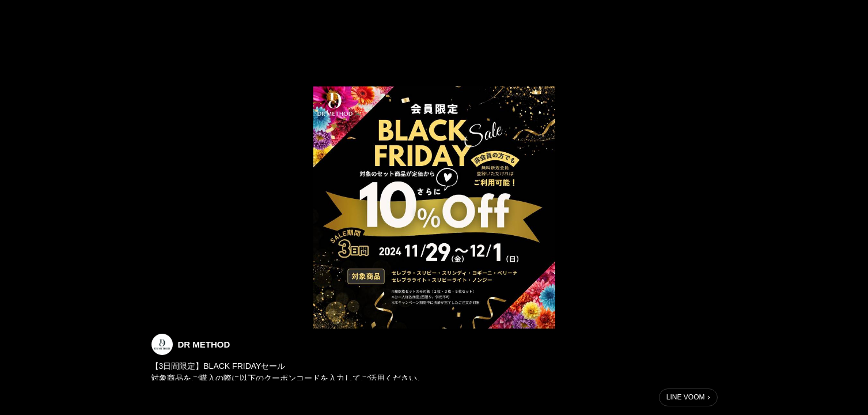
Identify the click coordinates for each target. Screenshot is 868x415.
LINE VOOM (686, 397)
